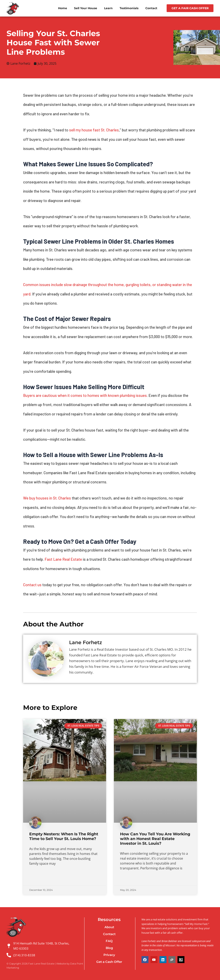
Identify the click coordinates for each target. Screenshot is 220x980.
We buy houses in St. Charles (47, 498)
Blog (109, 948)
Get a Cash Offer (109, 962)
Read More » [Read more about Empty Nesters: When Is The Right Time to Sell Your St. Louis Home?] (37, 879)
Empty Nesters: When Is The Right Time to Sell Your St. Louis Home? (64, 837)
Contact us (32, 585)
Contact (151, 8)
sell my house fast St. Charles (94, 130)
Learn (108, 8)
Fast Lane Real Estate (63, 560)
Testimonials (129, 8)
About (109, 927)
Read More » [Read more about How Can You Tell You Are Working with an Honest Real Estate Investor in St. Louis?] (128, 879)
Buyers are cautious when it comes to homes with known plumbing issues (85, 396)
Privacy (109, 955)
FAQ (109, 941)
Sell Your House (86, 8)
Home (63, 8)
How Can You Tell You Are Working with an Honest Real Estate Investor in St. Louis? (155, 839)
